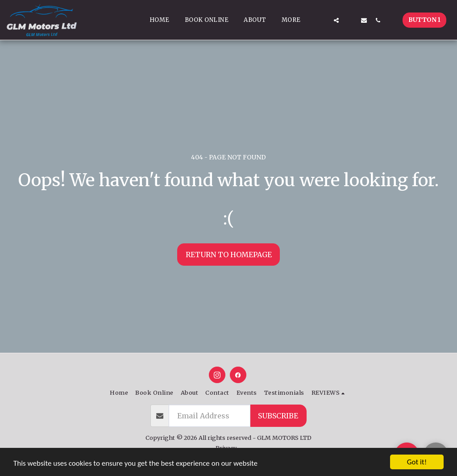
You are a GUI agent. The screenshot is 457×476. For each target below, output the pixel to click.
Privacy (226, 448)
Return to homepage (229, 255)
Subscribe (278, 416)
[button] (322, 20)
